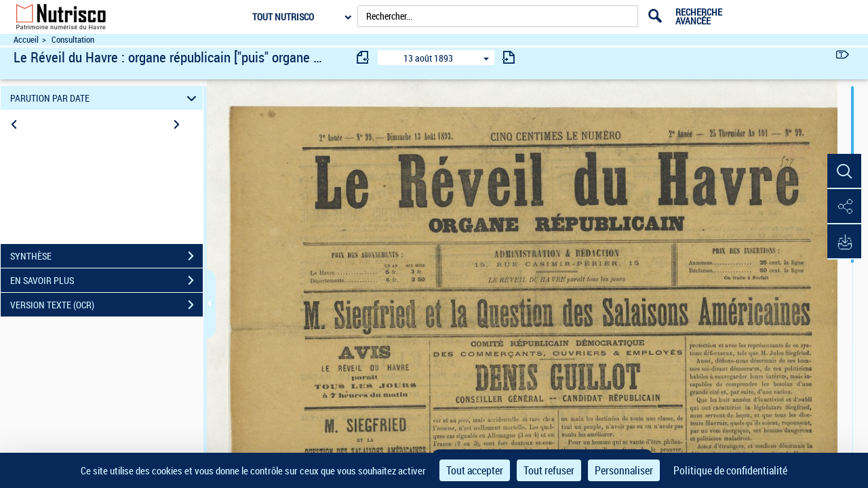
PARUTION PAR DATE (105, 98)
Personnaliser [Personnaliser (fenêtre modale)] (624, 470)
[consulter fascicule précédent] (363, 57)
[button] (844, 171)
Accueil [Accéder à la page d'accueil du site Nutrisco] (26, 40)
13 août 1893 (428, 58)
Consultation (73, 40)
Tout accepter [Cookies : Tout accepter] (475, 470)
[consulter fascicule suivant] (509, 57)
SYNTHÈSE (106, 256)
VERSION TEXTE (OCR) (106, 305)
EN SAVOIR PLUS (106, 281)
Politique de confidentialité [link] (730, 470)
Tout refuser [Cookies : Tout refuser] (549, 470)
